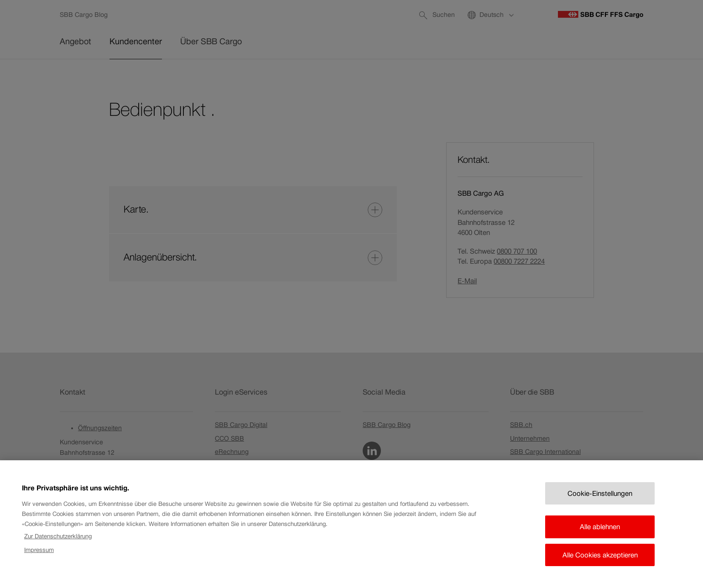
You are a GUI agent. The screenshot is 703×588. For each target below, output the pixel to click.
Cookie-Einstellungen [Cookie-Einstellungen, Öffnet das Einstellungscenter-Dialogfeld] (600, 503)
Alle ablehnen (600, 537)
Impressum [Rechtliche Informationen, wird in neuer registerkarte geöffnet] (39, 560)
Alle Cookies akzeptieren (600, 565)
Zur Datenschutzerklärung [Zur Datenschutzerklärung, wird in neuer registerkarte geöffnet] (58, 546)
